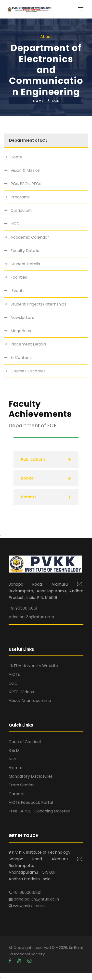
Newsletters (22, 317)
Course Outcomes (28, 371)
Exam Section (22, 785)
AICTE (14, 674)
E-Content (21, 357)
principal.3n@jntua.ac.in (31, 617)
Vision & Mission (25, 170)
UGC (13, 683)
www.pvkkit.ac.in (27, 906)
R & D (14, 750)
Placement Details (28, 344)
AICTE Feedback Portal (31, 802)
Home (38, 101)
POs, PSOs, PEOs (26, 184)
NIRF (13, 759)
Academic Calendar (30, 237)
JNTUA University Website (33, 666)
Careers (16, 794)
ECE (56, 101)
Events (18, 291)
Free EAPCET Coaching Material (39, 811)
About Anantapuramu (30, 701)
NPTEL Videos (21, 692)
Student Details (25, 264)
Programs (20, 197)
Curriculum (21, 210)
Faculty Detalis (25, 251)
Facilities (19, 277)
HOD (15, 224)
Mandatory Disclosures (31, 776)
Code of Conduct (25, 742)
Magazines (21, 331)
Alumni (15, 768)
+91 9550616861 (23, 608)
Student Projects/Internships (38, 304)
